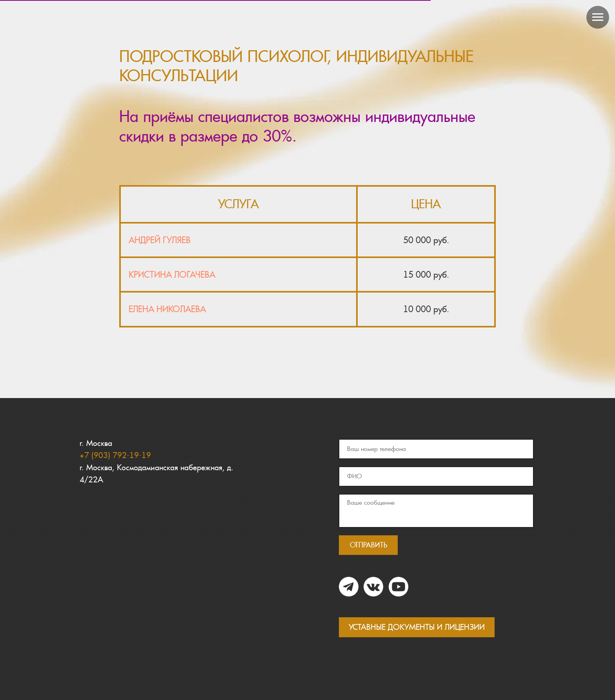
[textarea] (436, 511)
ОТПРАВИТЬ (368, 545)
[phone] (436, 449)
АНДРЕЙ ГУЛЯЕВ (160, 240)
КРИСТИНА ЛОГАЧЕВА (172, 275)
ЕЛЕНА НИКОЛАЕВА (167, 309)
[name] (436, 476)
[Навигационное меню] (598, 17)
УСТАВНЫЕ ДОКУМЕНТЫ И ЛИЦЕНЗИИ (417, 627)
